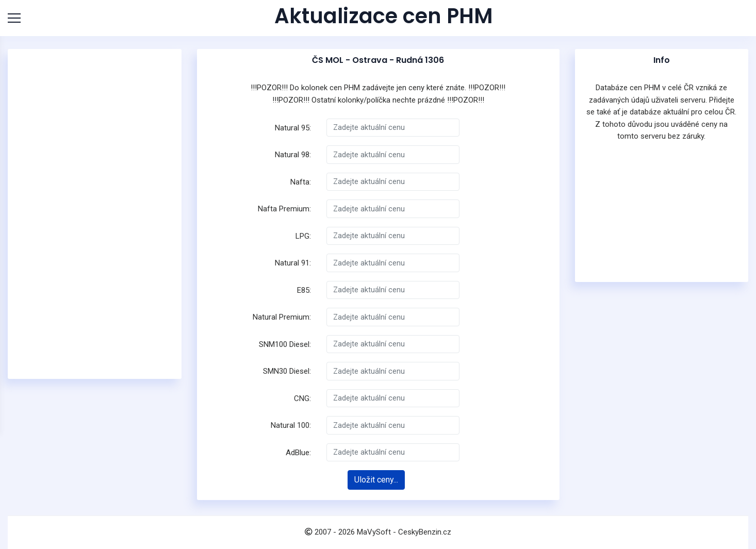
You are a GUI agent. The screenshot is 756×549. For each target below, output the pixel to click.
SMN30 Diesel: (287, 371)
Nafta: (301, 182)
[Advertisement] (95, 214)
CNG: (302, 398)
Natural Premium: (282, 317)
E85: (304, 290)
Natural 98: (293, 155)
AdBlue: (298, 453)
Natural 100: (291, 425)
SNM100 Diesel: (285, 344)
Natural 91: (293, 263)
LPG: (303, 236)
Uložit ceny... (376, 480)
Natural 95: (293, 128)
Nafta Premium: (284, 209)
